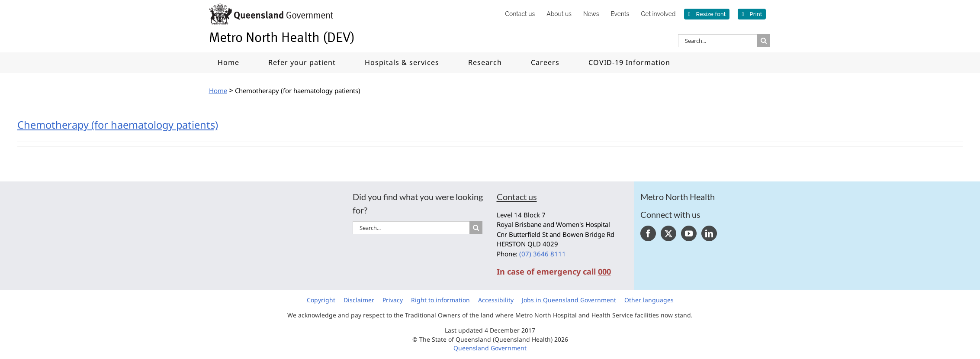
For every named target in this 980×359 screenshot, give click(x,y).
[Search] (764, 41)
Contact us (517, 197)
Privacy (393, 300)
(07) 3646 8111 (543, 254)
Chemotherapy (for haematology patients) (118, 125)
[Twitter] (668, 233)
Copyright (321, 300)
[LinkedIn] (709, 233)
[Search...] (718, 41)
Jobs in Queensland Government (569, 300)
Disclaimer (359, 300)
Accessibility (496, 300)
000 (604, 272)
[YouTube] (689, 233)
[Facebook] (648, 233)
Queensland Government (490, 348)
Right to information (440, 300)
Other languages (649, 300)
